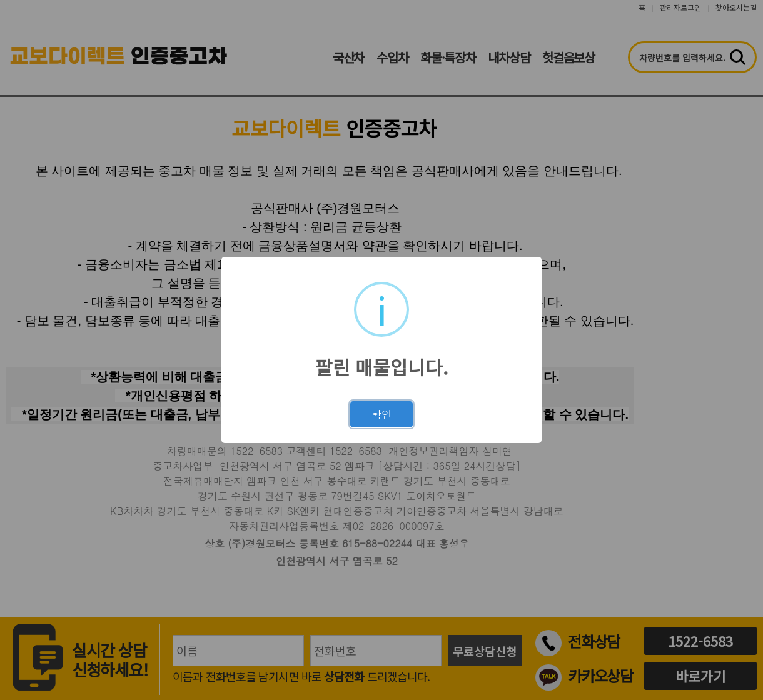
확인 (381, 414)
